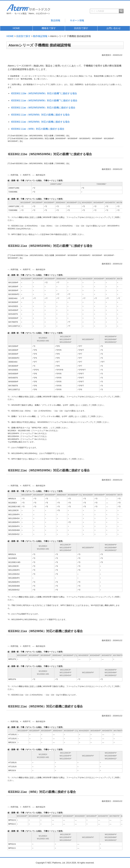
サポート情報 (77, 20)
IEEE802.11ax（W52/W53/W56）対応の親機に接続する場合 (44, 100)
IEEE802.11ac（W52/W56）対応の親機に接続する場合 (40, 122)
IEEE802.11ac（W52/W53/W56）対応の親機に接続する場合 (43, 108)
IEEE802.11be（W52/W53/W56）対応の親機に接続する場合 (44, 93)
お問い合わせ (114, 28)
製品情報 (56, 20)
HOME (16, 28)
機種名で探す (49, 28)
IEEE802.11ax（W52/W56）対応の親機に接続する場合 (40, 115)
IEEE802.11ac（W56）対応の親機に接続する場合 (38, 129)
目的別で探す (81, 28)
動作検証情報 (40, 36)
